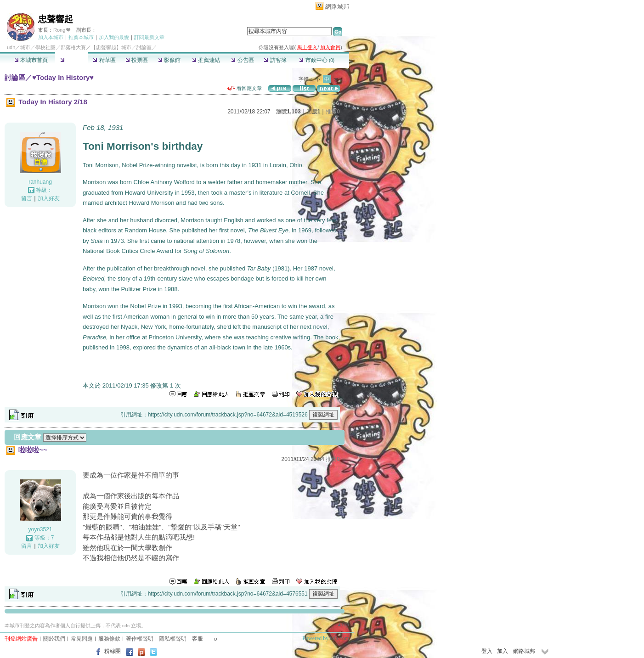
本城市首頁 (31, 60)
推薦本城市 (81, 37)
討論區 (71, 60)
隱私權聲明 (173, 639)
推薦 (333, 112)
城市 (25, 47)
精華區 (104, 60)
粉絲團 (113, 651)
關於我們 (54, 639)
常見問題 (82, 639)
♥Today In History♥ (63, 77)
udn (11, 47)
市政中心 (317, 60)
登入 (487, 651)
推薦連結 (206, 60)
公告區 (242, 60)
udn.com (339, 638)
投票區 (137, 60)
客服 (198, 639)
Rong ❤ (62, 30)
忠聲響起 (56, 19)
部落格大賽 (73, 47)
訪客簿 (275, 60)
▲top (343, 624)
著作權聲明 (140, 639)
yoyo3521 (40, 529)
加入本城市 (51, 37)
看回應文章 (245, 88)
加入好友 (49, 198)
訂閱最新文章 (149, 37)
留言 (27, 198)
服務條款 (109, 639)
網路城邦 (337, 7)
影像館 (169, 60)
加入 (503, 651)
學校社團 (45, 47)
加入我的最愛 (114, 37)
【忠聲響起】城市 (111, 47)
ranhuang (40, 182)
